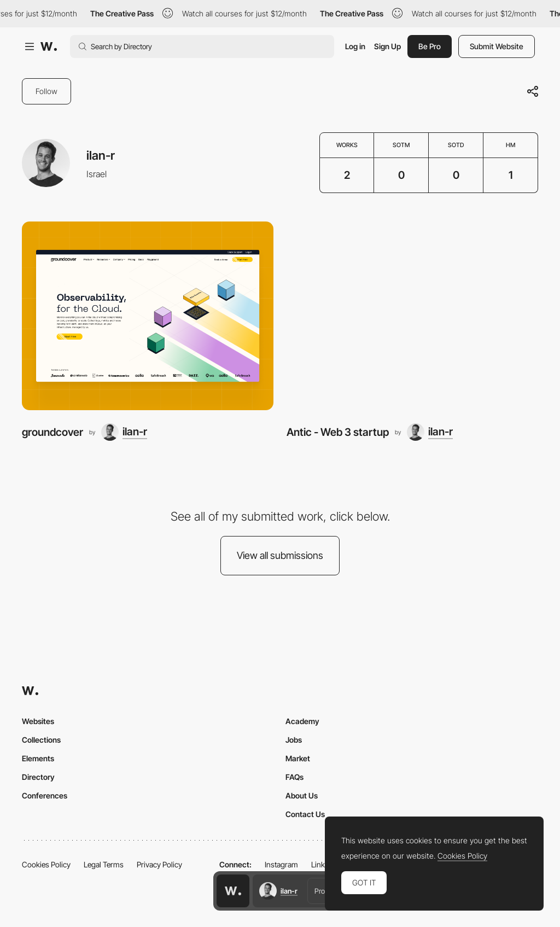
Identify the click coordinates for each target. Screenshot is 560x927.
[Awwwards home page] (233, 891)
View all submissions (280, 555)
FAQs (294, 777)
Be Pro (430, 46)
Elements (38, 758)
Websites (38, 721)
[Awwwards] (49, 46)
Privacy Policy (159, 864)
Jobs (294, 740)
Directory (38, 777)
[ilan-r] (124, 432)
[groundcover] (148, 316)
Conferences (45, 795)
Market (298, 758)
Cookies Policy (46, 864)
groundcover (52, 432)
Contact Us (305, 814)
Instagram (281, 864)
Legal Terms (104, 864)
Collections (41, 740)
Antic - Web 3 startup (338, 432)
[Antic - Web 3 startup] (412, 316)
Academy (302, 721)
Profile (324, 891)
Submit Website (497, 46)
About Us (302, 795)
